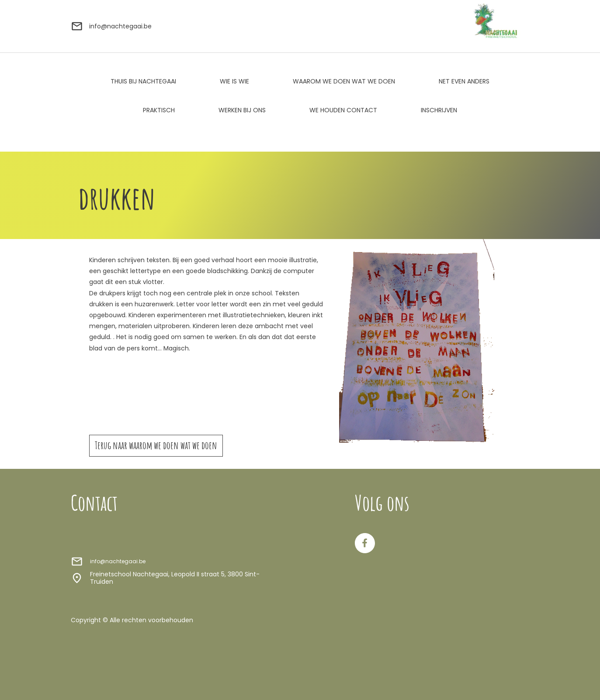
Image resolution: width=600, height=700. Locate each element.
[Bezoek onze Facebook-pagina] (365, 543)
